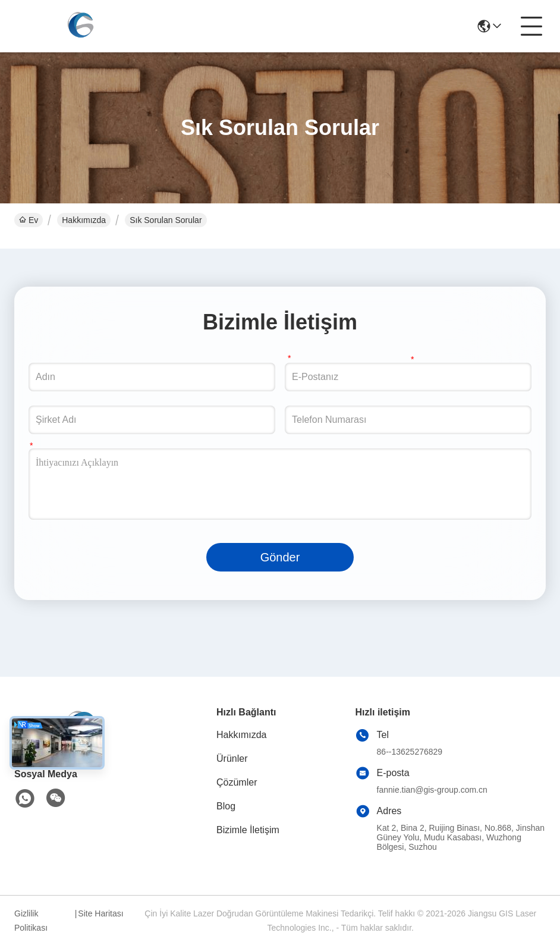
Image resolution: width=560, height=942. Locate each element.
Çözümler (237, 782)
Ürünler (232, 759)
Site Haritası (100, 913)
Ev (29, 220)
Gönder (280, 557)
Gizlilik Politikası (31, 921)
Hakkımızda (84, 220)
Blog (226, 806)
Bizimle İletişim (248, 830)
